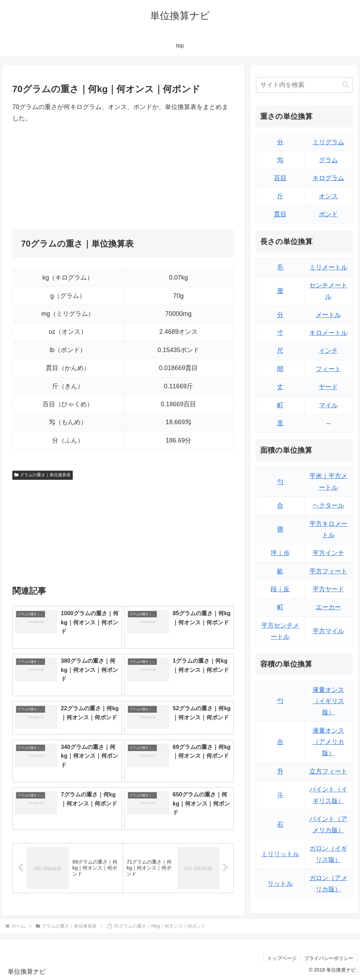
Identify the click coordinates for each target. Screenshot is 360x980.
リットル (280, 884)
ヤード (328, 387)
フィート (328, 369)
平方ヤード (328, 589)
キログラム (328, 178)
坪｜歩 (280, 553)
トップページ (282, 958)
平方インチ (328, 553)
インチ (328, 351)
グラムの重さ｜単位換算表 (43, 475)
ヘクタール (328, 505)
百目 (280, 178)
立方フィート (328, 771)
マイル (328, 405)
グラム (328, 160)
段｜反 (280, 589)
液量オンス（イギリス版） (328, 701)
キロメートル (328, 333)
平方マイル (328, 631)
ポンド (328, 214)
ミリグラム (328, 142)
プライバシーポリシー (329, 958)
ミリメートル (328, 267)
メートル (328, 315)
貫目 (280, 214)
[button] (345, 85)
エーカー (328, 607)
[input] (304, 85)
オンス (328, 196)
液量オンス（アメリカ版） (328, 742)
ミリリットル (280, 854)
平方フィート (328, 571)
